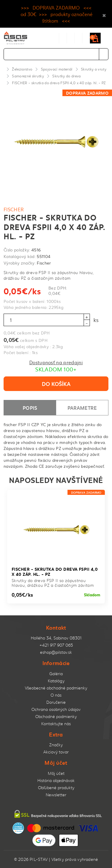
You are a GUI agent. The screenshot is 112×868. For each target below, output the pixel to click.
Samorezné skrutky (28, 76)
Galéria (56, 674)
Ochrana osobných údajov (56, 709)
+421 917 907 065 (56, 645)
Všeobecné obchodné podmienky (56, 688)
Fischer (14, 209)
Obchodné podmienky (56, 716)
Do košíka (56, 384)
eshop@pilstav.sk (56, 652)
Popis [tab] (30, 408)
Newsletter (56, 795)
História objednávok (56, 780)
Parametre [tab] (82, 408)
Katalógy (56, 681)
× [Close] (104, 14)
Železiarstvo (22, 69)
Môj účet (56, 773)
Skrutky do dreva (66, 76)
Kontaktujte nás (56, 724)
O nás (56, 695)
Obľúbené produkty (56, 788)
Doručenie (56, 702)
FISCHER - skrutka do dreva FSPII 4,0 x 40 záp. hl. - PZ (59, 83)
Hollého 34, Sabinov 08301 (56, 638)
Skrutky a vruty (94, 69)
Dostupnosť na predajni (56, 362)
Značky (56, 745)
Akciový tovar (56, 752)
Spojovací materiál (57, 69)
